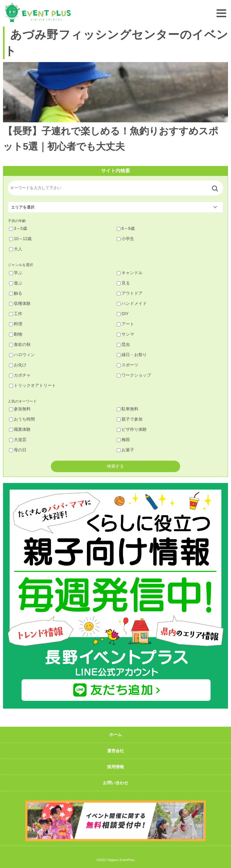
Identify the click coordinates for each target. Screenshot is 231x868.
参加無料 (20, 409)
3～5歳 (18, 228)
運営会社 (115, 751)
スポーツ (128, 365)
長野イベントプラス (38, 13)
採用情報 (115, 767)
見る (123, 283)
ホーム (115, 735)
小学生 (125, 239)
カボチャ (20, 375)
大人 (16, 249)
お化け (18, 365)
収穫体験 (20, 303)
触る (16, 293)
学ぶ (16, 273)
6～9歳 (126, 228)
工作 (16, 314)
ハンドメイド (132, 303)
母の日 (18, 450)
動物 (16, 334)
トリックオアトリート (32, 385)
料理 (16, 324)
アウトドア (130, 293)
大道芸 (18, 440)
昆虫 (123, 344)
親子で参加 (130, 419)
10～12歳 (20, 239)
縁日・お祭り (132, 355)
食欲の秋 (20, 344)
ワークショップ (134, 375)
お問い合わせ (115, 783)
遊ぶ (16, 283)
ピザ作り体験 (132, 429)
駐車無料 (128, 409)
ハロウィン (22, 355)
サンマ (125, 334)
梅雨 (123, 440)
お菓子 (125, 450)
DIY (123, 314)
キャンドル (130, 273)
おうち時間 (22, 419)
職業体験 (20, 429)
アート (125, 324)
